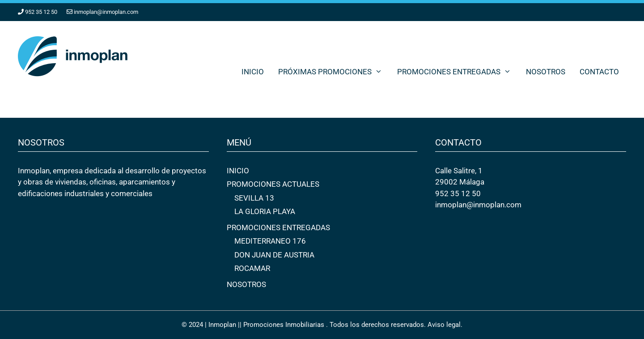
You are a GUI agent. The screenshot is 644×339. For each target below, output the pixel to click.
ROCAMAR (252, 268)
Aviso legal (444, 325)
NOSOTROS (546, 72)
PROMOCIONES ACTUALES (273, 184)
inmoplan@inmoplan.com (106, 12)
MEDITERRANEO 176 (270, 241)
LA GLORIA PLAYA (265, 211)
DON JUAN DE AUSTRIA (274, 255)
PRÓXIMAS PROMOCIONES (334, 72)
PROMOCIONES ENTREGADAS (458, 72)
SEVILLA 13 (254, 198)
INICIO (253, 72)
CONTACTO (599, 72)
